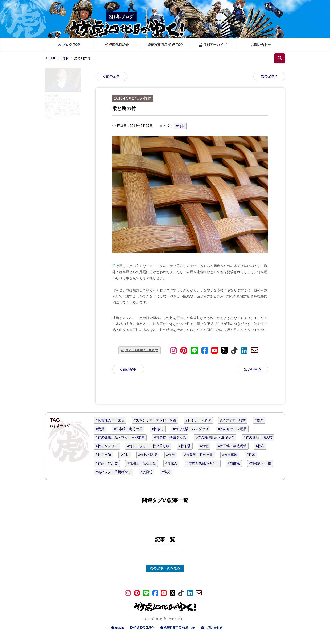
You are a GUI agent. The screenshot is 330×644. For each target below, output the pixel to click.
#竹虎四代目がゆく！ (203, 463)
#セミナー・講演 (198, 420)
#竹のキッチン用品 (232, 429)
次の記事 (268, 76)
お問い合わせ (261, 45)
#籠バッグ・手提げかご (114, 472)
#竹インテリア (107, 446)
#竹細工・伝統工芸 (142, 463)
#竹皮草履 (230, 455)
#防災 (166, 472)
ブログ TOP (69, 45)
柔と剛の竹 (124, 108)
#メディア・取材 (233, 420)
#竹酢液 (234, 463)
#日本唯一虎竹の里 (128, 429)
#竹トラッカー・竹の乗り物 (148, 446)
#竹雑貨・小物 (260, 463)
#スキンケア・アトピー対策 (155, 420)
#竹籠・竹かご (107, 463)
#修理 (259, 420)
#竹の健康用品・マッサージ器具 (120, 437)
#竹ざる (158, 429)
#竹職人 (171, 463)
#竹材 (180, 126)
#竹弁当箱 (103, 455)
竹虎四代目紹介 (117, 45)
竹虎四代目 (52, 96)
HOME (119, 628)
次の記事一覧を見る (165, 568)
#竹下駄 (185, 446)
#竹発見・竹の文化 (199, 455)
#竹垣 (204, 446)
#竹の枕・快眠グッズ (170, 437)
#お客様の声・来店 (110, 420)
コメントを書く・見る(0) (142, 350)
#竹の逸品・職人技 (258, 437)
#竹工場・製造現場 (232, 446)
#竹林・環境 (148, 455)
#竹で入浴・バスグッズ (191, 429)
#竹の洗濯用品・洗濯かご (215, 437)
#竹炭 (171, 455)
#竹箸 (251, 455)
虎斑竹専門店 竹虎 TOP (165, 45)
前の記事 (113, 76)
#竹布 (260, 446)
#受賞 (100, 429)
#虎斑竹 (147, 472)
